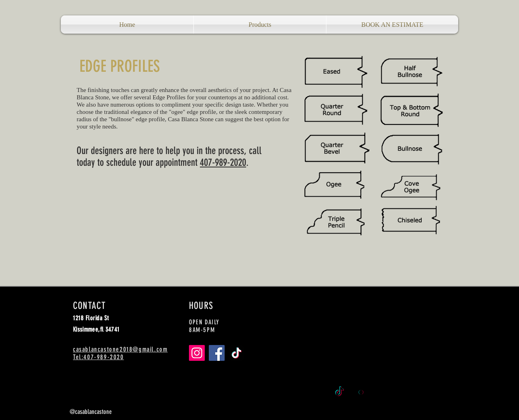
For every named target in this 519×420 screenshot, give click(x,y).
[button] (260, 25)
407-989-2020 (223, 162)
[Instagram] (197, 353)
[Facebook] (217, 353)
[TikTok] (237, 353)
